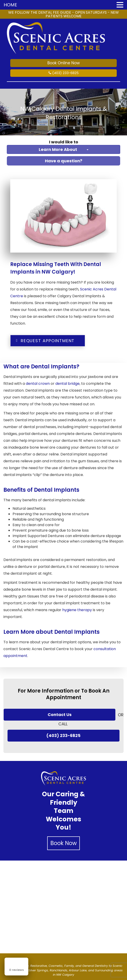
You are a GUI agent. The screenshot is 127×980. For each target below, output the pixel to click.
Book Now (64, 843)
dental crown (38, 384)
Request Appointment (45, 341)
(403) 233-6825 (64, 73)
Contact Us (59, 715)
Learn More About (64, 149)
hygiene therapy (77, 610)
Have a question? (64, 161)
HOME (10, 5)
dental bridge (67, 384)
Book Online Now (64, 63)
